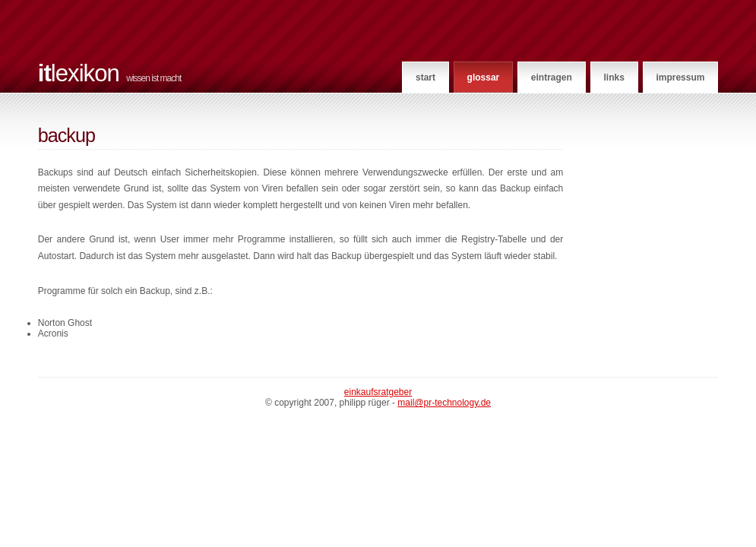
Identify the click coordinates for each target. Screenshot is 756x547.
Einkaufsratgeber (378, 392)
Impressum (680, 77)
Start (425, 77)
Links (614, 77)
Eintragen (552, 77)
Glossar (484, 77)
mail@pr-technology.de (444, 403)
